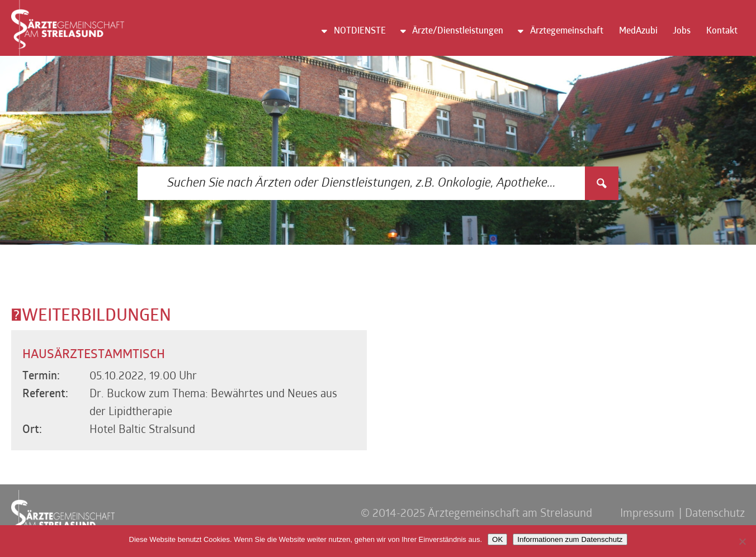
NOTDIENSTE (360, 31)
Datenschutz (715, 514)
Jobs (682, 31)
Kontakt (722, 31)
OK (497, 539)
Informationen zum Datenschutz (570, 539)
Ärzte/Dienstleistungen (458, 31)
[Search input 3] (362, 183)
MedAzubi (638, 31)
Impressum (647, 514)
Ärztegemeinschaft (567, 31)
